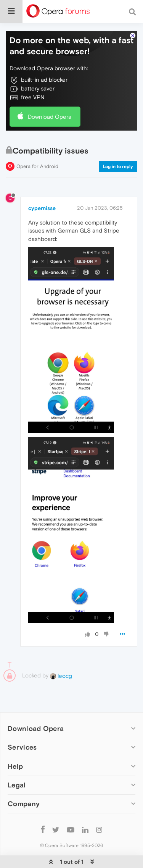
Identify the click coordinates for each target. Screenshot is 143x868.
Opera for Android (37, 166)
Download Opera (50, 117)
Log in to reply (118, 166)
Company (24, 804)
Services (22, 747)
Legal (17, 785)
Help (15, 766)
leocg (61, 676)
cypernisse (42, 208)
